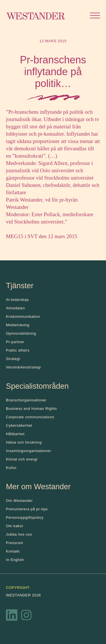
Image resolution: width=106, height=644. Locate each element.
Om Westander (19, 501)
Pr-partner (15, 342)
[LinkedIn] (12, 616)
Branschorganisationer (26, 400)
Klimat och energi (22, 459)
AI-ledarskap (17, 300)
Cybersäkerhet (19, 425)
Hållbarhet (15, 434)
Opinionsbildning (21, 333)
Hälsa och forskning (24, 442)
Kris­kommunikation (23, 317)
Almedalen (15, 308)
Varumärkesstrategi (23, 367)
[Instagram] (26, 616)
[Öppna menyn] (95, 16)
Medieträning (18, 325)
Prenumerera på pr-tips (27, 509)
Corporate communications (30, 417)
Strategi (13, 359)
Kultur (11, 468)
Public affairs (18, 350)
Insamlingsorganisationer (29, 451)
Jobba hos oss (19, 534)
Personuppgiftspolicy (25, 517)
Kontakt (13, 551)
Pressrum (15, 543)
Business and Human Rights (31, 409)
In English (15, 560)
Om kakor (15, 526)
